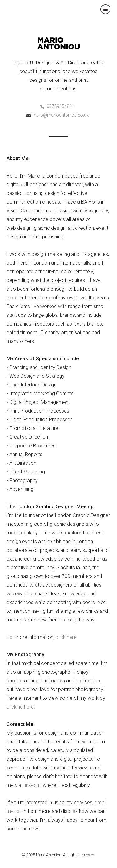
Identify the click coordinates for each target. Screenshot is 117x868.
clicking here (20, 707)
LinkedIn (32, 785)
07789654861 (61, 106)
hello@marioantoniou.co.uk (61, 115)
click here (66, 637)
